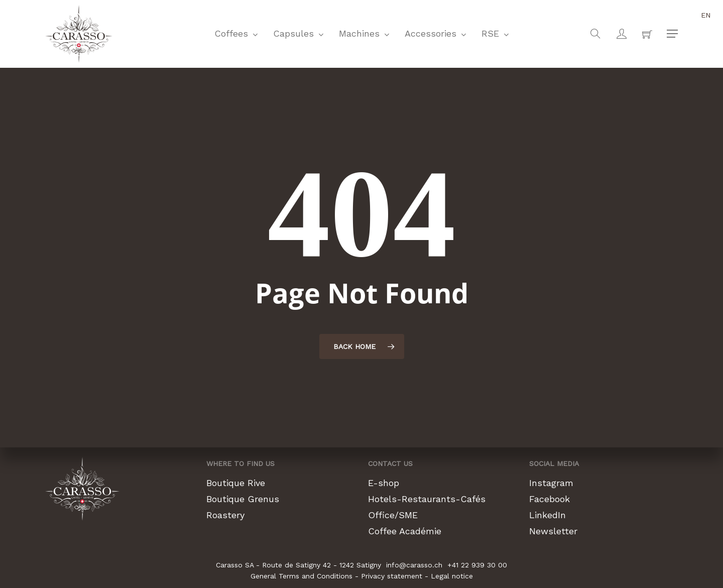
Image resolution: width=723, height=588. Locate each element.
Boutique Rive (236, 483)
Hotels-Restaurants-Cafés (427, 499)
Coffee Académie (405, 531)
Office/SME (393, 515)
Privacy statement (392, 576)
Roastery (225, 515)
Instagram (551, 483)
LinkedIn (548, 515)
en (706, 15)
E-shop (384, 483)
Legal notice (452, 576)
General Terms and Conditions (302, 576)
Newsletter (553, 531)
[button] (672, 34)
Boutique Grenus (243, 499)
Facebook (550, 499)
